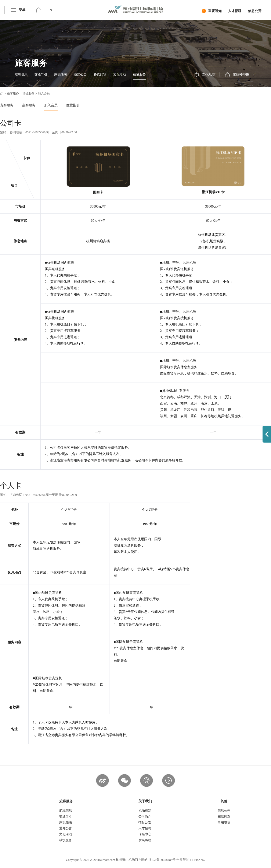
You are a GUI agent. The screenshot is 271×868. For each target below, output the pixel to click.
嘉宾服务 (29, 105)
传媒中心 (145, 834)
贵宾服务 (7, 105)
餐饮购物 (100, 74)
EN (50, 10)
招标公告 (145, 822)
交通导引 (41, 74)
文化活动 (120, 74)
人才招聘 (235, 11)
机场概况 (145, 811)
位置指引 (73, 105)
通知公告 (80, 74)
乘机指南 (61, 74)
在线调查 (224, 816)
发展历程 (145, 840)
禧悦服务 (139, 74)
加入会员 (51, 105)
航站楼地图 (237, 75)
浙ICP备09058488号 (162, 860)
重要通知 (212, 11)
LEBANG (199, 860)
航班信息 (21, 74)
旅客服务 (13, 94)
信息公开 (255, 11)
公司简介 (145, 816)
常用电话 (224, 822)
